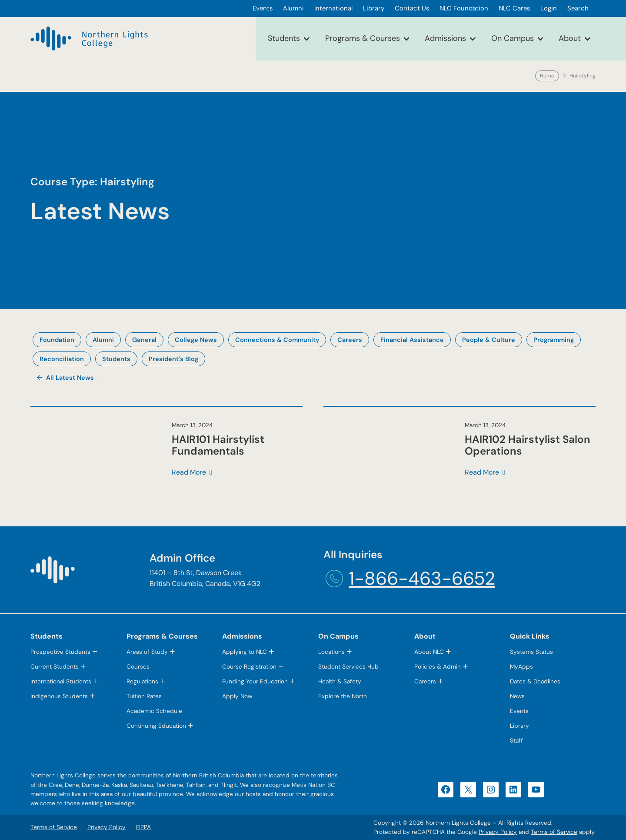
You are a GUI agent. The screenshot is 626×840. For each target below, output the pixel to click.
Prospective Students (60, 652)
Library (519, 726)
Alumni (103, 340)
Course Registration (249, 667)
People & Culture (489, 340)
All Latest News (70, 378)
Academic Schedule (154, 711)
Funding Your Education (255, 681)
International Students (61, 681)
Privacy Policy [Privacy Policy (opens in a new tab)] (498, 832)
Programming (554, 340)
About (570, 38)
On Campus (513, 38)
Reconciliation (62, 359)
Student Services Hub (348, 667)
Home (547, 76)
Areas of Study (147, 652)
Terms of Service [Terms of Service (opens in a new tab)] (554, 832)
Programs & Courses (363, 38)
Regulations (142, 681)
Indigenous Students (59, 696)
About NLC (429, 652)
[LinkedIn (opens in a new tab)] (513, 790)
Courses (138, 667)
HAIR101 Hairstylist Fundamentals (218, 445)
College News (196, 340)
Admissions (445, 38)
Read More (189, 473)
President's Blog (173, 359)
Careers (350, 340)
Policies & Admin (438, 667)
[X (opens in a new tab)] (468, 790)
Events (519, 711)
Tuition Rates (144, 696)
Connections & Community (277, 340)
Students (284, 38)
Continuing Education (156, 726)
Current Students (55, 667)
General (144, 340)
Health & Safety (340, 681)
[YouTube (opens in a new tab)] (536, 790)
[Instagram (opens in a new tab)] (491, 790)
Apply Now (237, 696)
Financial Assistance (412, 340)
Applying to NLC (245, 652)
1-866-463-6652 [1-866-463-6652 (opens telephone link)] (422, 578)
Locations (331, 652)
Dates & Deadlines (535, 681)
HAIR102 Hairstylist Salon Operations (528, 445)
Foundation (57, 340)
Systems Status (531, 652)
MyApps (521, 667)
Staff (516, 741)
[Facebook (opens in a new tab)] (446, 790)
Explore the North (343, 696)
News (517, 696)
